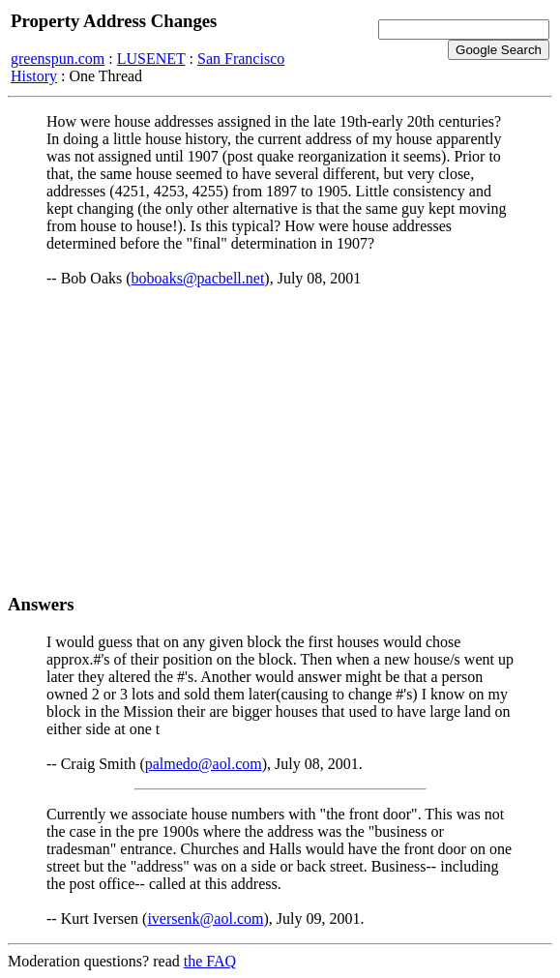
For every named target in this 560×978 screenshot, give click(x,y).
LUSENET (151, 59)
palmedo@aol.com (204, 764)
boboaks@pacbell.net (198, 278)
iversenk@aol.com (205, 919)
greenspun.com (58, 59)
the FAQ (210, 961)
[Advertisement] (280, 440)
